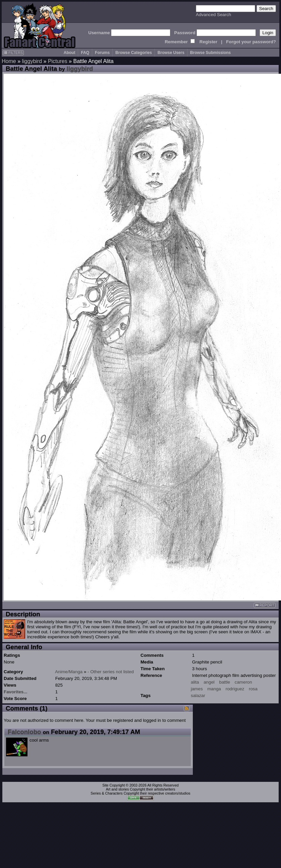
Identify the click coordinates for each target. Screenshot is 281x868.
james (197, 689)
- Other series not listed (111, 672)
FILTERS (13, 53)
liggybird (32, 61)
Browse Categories (134, 53)
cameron (243, 682)
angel (209, 682)
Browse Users (171, 53)
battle (224, 682)
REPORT (265, 605)
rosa (253, 689)
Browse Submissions (210, 53)
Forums (102, 53)
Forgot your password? (251, 42)
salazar (198, 696)
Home (9, 61)
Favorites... (15, 692)
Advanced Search (213, 15)
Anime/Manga (69, 672)
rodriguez (235, 689)
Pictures (58, 61)
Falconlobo (24, 732)
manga (214, 689)
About (70, 53)
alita (195, 682)
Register (208, 42)
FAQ (85, 53)
